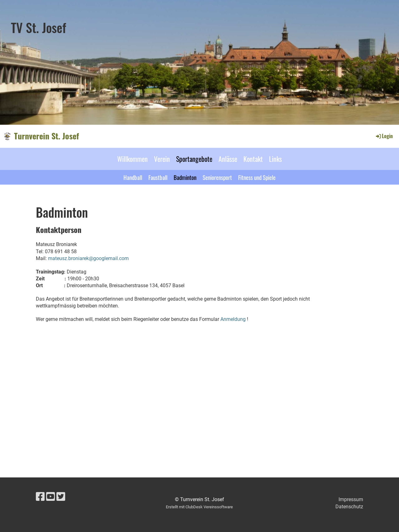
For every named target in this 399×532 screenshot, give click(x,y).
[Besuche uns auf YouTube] (50, 497)
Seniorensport (217, 177)
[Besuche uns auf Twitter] (61, 497)
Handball (133, 177)
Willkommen (132, 159)
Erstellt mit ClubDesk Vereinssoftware (199, 507)
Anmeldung (233, 319)
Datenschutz (349, 507)
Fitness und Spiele (257, 177)
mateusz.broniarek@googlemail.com (88, 258)
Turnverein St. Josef (46, 136)
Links (275, 159)
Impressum (351, 499)
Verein (162, 159)
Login (384, 136)
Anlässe (228, 159)
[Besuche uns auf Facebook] (40, 497)
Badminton (185, 177)
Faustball (158, 177)
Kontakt (253, 159)
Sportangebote (194, 159)
